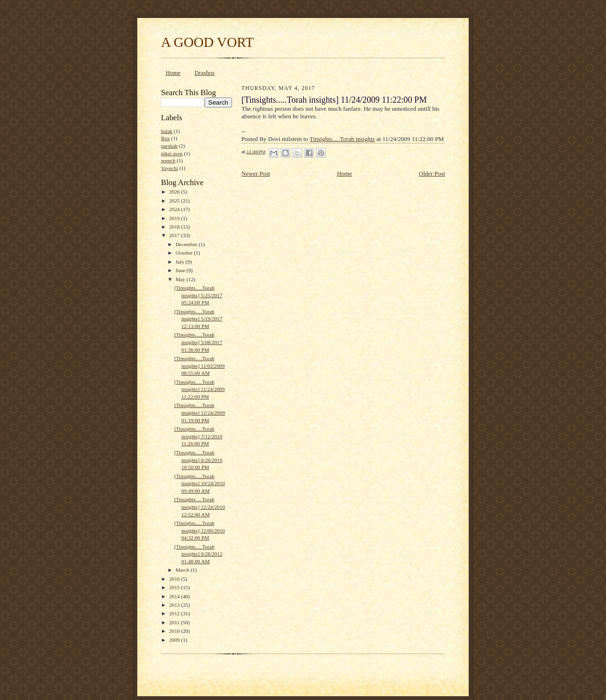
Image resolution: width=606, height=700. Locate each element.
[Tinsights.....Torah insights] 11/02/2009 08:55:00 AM (200, 366)
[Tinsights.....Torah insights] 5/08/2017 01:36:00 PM (198, 342)
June (181, 270)
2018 (175, 227)
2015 (175, 587)
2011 (175, 622)
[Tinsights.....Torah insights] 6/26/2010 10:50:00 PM (198, 460)
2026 (175, 192)
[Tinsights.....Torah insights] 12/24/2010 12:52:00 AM (200, 507)
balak (167, 131)
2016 (175, 579)
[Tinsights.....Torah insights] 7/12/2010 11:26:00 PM (198, 436)
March (183, 570)
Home (173, 73)
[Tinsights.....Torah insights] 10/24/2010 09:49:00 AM (200, 483)
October (185, 253)
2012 (175, 613)
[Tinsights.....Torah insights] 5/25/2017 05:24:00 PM (198, 295)
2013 (175, 605)
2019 (175, 218)
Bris (165, 138)
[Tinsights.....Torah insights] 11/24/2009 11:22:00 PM (200, 389)
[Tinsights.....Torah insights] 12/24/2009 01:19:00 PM (200, 412)
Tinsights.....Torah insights (342, 139)
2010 (175, 631)
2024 (175, 209)
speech (168, 160)
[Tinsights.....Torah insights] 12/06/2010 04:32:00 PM (200, 530)
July (181, 262)
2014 (175, 596)
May (181, 279)
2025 (175, 201)
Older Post (432, 173)
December (187, 244)
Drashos (205, 73)
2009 (175, 640)
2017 (175, 235)
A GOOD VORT (207, 42)
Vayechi (169, 168)
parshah (169, 146)
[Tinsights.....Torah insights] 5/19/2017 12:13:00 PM (198, 319)
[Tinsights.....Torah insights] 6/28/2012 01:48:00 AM (198, 554)
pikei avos (172, 153)
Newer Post (256, 173)
